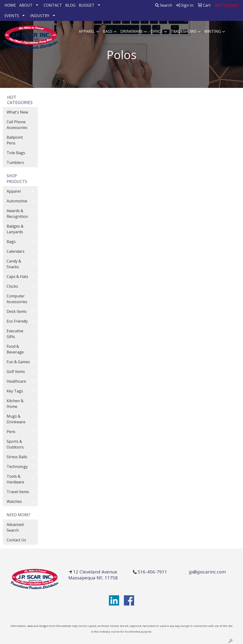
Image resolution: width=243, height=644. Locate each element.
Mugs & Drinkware (16, 419)
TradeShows (184, 31)
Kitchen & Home (15, 404)
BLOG (70, 5)
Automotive (17, 201)
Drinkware (131, 31)
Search (164, 5)
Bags (108, 31)
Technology (17, 467)
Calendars (16, 251)
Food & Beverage (15, 349)
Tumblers (15, 162)
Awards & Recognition (17, 214)
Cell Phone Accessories (17, 125)
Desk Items (17, 311)
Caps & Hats (17, 277)
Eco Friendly (17, 321)
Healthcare (16, 381)
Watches (14, 501)
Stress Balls (17, 457)
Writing (213, 31)
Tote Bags (16, 153)
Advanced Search (15, 527)
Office (157, 31)
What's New (17, 112)
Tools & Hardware (15, 479)
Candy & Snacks (14, 264)
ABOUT (26, 5)
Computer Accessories (17, 299)
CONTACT (53, 5)
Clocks (12, 286)
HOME (10, 5)
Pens (11, 432)
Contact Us (16, 540)
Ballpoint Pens (15, 140)
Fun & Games (18, 362)
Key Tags (15, 391)
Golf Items (16, 372)
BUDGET (87, 5)
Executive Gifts (15, 334)
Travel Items (18, 492)
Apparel (87, 31)
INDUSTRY (40, 16)
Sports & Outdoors (15, 444)
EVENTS (12, 16)
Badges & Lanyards (15, 229)
